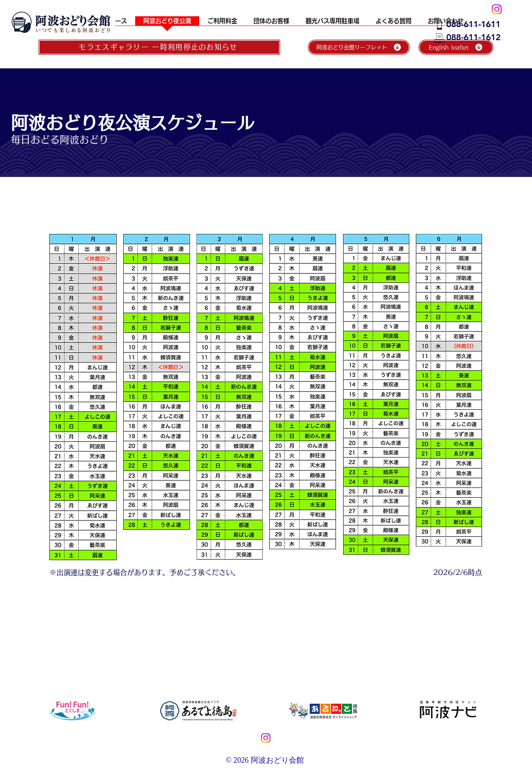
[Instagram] (266, 738)
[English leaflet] (456, 47)
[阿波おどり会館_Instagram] (497, 9)
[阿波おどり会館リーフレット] (359, 47)
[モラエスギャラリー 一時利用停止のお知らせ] (159, 47)
